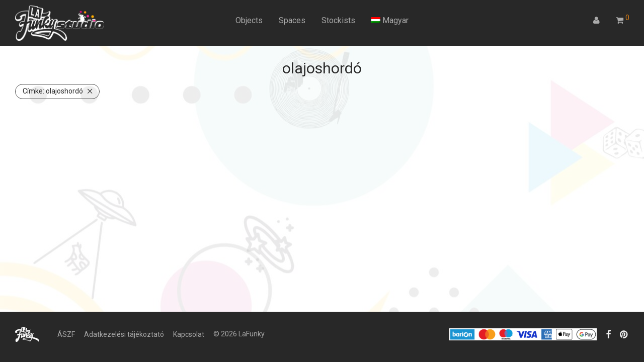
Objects (249, 20)
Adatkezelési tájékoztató (124, 334)
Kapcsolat (189, 334)
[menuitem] (390, 21)
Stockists (338, 20)
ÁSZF (66, 334)
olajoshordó (53, 91)
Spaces (292, 20)
